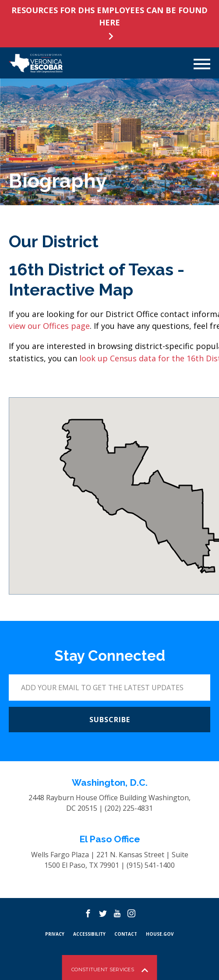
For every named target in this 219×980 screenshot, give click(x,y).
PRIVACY (55, 934)
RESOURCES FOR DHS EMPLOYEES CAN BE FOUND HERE (109, 16)
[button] (111, 502)
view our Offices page (49, 326)
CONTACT (126, 934)
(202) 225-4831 (129, 808)
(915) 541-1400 (151, 865)
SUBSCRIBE (110, 720)
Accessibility (89, 934)
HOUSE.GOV (160, 934)
